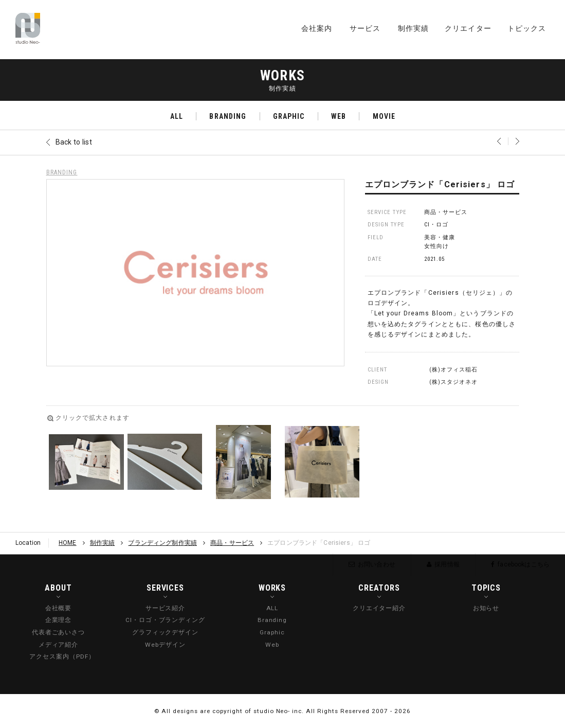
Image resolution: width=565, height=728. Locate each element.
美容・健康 (440, 237)
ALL (177, 116)
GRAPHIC (289, 116)
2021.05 (435, 259)
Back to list (74, 142)
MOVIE (384, 116)
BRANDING (228, 116)
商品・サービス (446, 212)
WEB (339, 116)
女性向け (436, 246)
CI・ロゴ (436, 225)
